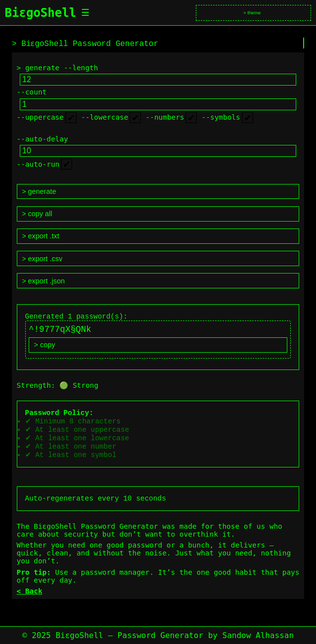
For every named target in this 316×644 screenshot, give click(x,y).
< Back (30, 602)
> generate (39, 191)
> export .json (43, 281)
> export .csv (42, 259)
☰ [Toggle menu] (85, 13)
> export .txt (41, 236)
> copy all (37, 214)
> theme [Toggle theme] (252, 13)
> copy (45, 348)
